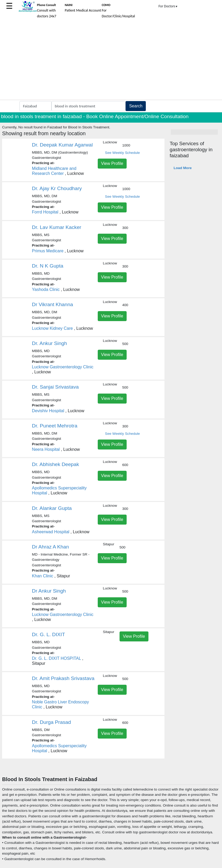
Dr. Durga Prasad (51, 722)
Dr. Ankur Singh (50, 343)
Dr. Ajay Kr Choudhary (57, 188)
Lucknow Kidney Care (53, 328)
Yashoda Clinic (46, 289)
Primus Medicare (48, 251)
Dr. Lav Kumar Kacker (57, 227)
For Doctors (168, 6)
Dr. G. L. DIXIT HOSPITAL (56, 658)
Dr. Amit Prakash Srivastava (63, 678)
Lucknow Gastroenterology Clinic (63, 367)
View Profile (112, 163)
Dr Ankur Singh (49, 591)
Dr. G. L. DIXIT (49, 634)
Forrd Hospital (45, 212)
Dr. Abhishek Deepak (56, 464)
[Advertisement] (111, 60)
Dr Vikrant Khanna (53, 304)
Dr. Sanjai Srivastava (55, 387)
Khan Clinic (43, 576)
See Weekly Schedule (123, 153)
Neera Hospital (46, 449)
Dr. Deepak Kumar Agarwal (62, 145)
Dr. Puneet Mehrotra (55, 426)
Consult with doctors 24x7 (47, 11)
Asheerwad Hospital (51, 532)
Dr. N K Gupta (48, 266)
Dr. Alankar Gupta (52, 508)
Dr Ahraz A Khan (51, 547)
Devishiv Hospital (48, 411)
